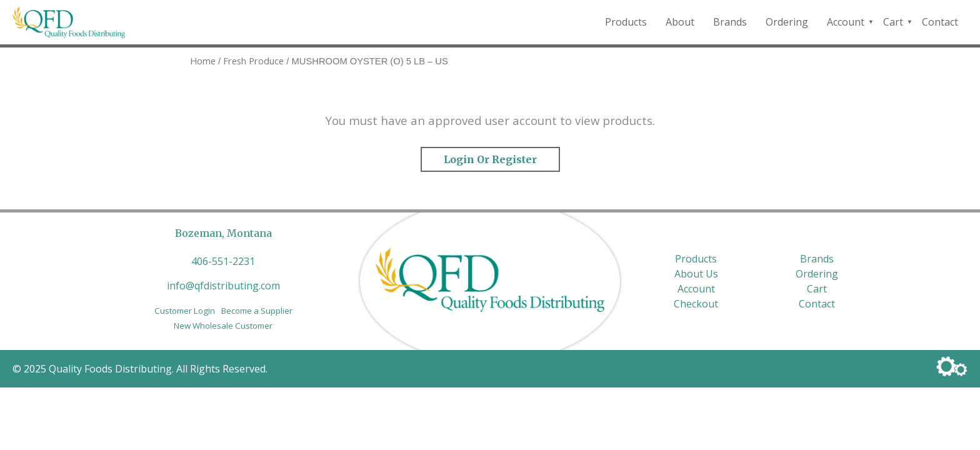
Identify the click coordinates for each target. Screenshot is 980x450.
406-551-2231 (223, 261)
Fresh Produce (253, 61)
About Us (696, 274)
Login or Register (490, 159)
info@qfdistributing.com (223, 286)
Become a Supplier (257, 311)
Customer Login (185, 311)
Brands (730, 22)
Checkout (696, 304)
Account (846, 22)
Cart (893, 22)
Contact (940, 22)
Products (626, 22)
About (680, 22)
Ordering (787, 22)
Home (203, 61)
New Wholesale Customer (223, 326)
